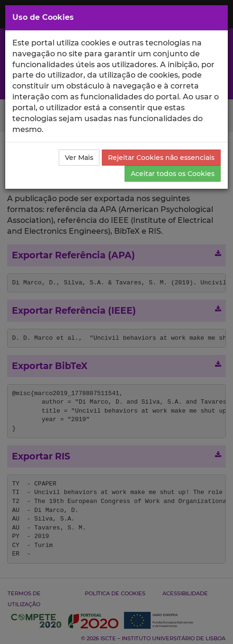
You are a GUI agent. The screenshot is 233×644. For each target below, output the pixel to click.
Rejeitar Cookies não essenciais (161, 158)
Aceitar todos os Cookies (173, 174)
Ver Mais (79, 158)
